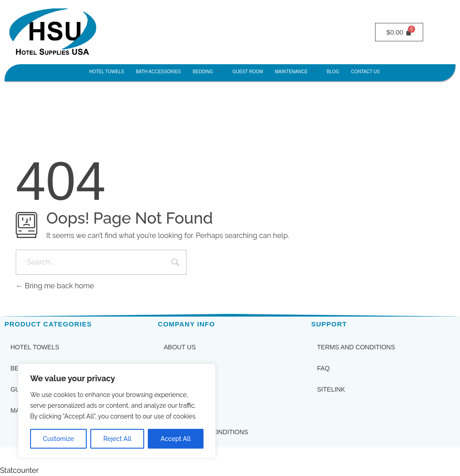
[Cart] (399, 32)
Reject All (117, 439)
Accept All (175, 439)
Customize (59, 439)
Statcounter (19, 470)
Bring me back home (55, 286)
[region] (117, 411)
